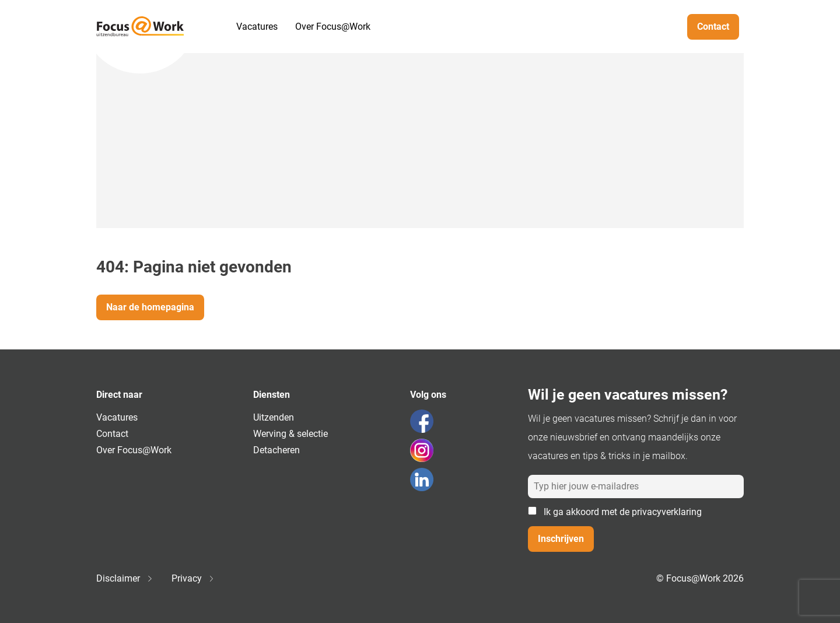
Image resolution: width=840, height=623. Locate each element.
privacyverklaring (667, 512)
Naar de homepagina (150, 307)
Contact (713, 27)
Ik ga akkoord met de (615, 512)
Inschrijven (561, 539)
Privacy (192, 578)
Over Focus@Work (333, 27)
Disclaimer (124, 578)
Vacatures (257, 27)
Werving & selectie (290, 434)
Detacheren (276, 450)
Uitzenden (274, 417)
